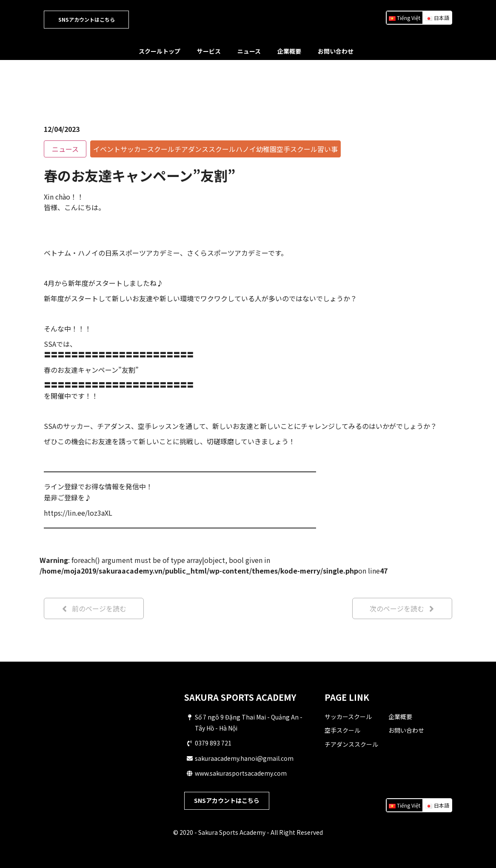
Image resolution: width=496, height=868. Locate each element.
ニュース (249, 51)
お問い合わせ (336, 51)
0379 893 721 (213, 743)
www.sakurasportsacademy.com (241, 773)
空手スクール (342, 730)
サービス (209, 51)
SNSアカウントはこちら (87, 19)
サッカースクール (348, 717)
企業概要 (289, 51)
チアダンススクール (351, 744)
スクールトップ (160, 51)
